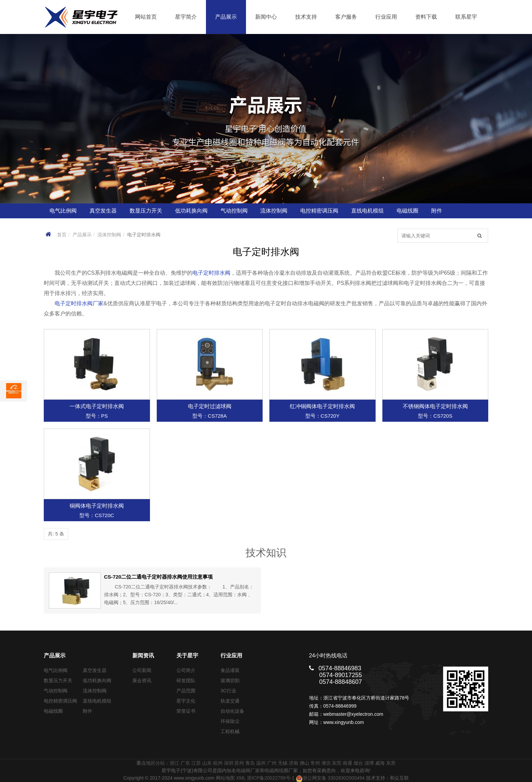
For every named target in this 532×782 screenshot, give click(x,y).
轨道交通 (230, 701)
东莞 (337, 763)
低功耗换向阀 (97, 680)
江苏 (196, 763)
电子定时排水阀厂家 (79, 303)
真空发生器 (95, 670)
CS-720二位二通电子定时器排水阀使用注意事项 (159, 577)
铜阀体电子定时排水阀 (97, 506)
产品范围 (186, 691)
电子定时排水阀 (211, 273)
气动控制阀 (56, 691)
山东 (207, 763)
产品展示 (226, 17)
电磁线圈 (53, 711)
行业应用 (386, 17)
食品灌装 (230, 670)
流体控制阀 (109, 235)
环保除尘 (230, 721)
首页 (62, 235)
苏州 (239, 763)
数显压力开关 (58, 680)
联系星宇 (466, 17)
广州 (272, 763)
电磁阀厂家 (248, 770)
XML (241, 778)
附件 (88, 711)
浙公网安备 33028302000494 (330, 778)
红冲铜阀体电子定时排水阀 (322, 406)
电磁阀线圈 (277, 770)
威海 (380, 763)
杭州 (218, 763)
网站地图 (225, 778)
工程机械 (230, 731)
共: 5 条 (56, 534)
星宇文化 (186, 701)
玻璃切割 (230, 680)
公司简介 (186, 670)
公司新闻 (142, 670)
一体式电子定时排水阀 (97, 406)
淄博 (369, 763)
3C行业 (228, 691)
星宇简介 (186, 17)
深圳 (229, 763)
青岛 (250, 763)
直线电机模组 (97, 701)
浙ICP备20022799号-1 (271, 778)
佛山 (304, 763)
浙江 (174, 763)
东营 (391, 763)
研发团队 (186, 680)
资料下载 (426, 17)
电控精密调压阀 (60, 701)
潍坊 (326, 763)
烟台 (358, 763)
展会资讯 (142, 680)
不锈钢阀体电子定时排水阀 (435, 406)
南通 (347, 763)
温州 (261, 763)
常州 (315, 763)
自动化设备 (232, 711)
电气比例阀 (56, 670)
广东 (185, 763)
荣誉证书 (186, 711)
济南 (293, 763)
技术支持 (306, 17)
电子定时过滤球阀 (210, 406)
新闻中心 (266, 17)
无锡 (283, 763)
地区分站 (155, 763)
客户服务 (346, 17)
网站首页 (146, 17)
